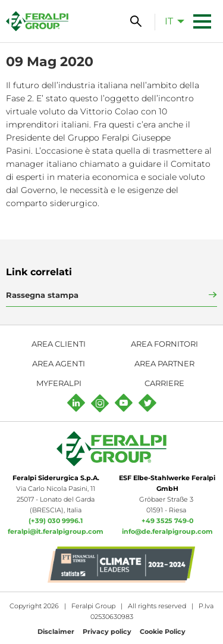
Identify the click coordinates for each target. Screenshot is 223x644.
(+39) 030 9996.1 (56, 521)
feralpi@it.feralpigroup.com (56, 531)
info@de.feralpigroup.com (167, 531)
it (169, 21)
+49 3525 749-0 (167, 521)
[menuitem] (171, 21)
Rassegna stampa (42, 295)
